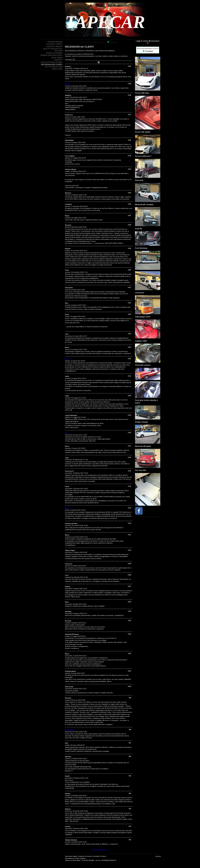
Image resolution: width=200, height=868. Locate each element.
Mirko (67, 508)
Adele (67, 359)
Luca (67, 433)
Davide (67, 84)
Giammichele (69, 730)
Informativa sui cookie (72, 858)
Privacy (103, 856)
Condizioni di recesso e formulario (89, 856)
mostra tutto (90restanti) (99, 850)
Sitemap (83, 858)
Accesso (158, 856)
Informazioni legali (71, 856)
